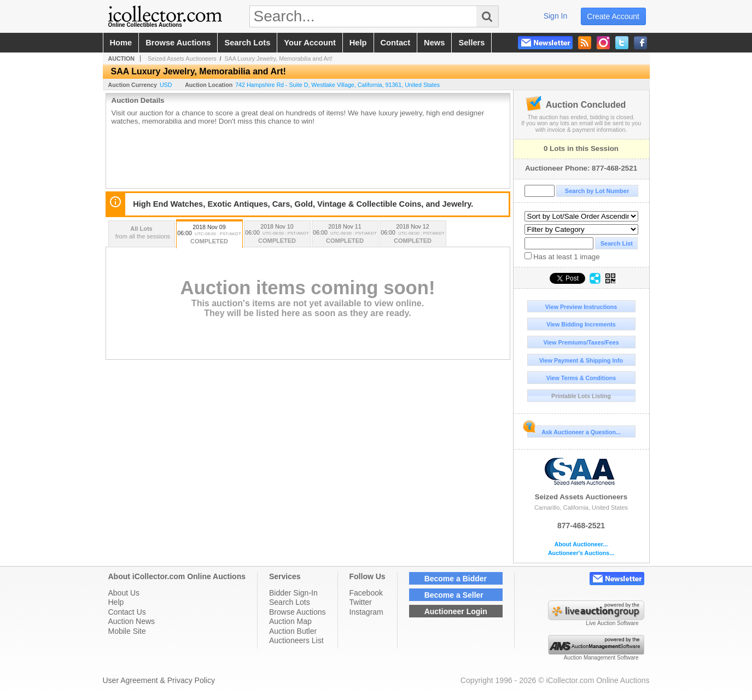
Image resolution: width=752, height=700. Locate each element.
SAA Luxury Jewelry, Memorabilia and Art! (278, 59)
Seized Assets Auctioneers (581, 478)
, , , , (337, 85)
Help (116, 602)
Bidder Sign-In (293, 593)
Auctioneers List (296, 640)
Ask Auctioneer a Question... (574, 430)
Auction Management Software (601, 658)
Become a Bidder (456, 579)
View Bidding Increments (581, 324)
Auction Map (290, 621)
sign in (556, 16)
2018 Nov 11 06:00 (345, 234)
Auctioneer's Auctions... (581, 553)
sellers (471, 43)
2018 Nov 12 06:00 (413, 234)
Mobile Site (127, 631)
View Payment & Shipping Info (581, 360)
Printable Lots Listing (581, 396)
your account (310, 43)
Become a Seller (454, 595)
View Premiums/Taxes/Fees (581, 342)
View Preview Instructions (581, 307)
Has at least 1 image (562, 256)
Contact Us (127, 612)
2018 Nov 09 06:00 (209, 235)
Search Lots (290, 602)
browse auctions (178, 43)
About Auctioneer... (581, 544)
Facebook (366, 593)
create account (613, 16)
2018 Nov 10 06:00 (277, 234)
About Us (124, 593)
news (434, 43)
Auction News (132, 621)
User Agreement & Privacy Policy (159, 680)
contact (396, 43)
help (358, 43)
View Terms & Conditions (581, 378)
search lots (247, 43)
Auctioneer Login (456, 611)
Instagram (366, 612)
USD (166, 85)
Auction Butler (293, 631)
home (121, 43)
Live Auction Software (612, 623)
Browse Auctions (298, 612)
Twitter (361, 602)
